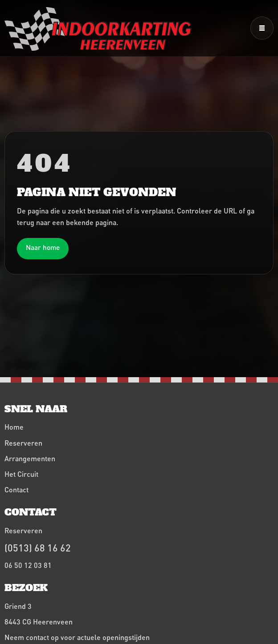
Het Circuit (21, 474)
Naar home (43, 247)
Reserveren (23, 443)
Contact (16, 489)
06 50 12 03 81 (28, 565)
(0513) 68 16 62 (38, 548)
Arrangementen (30, 458)
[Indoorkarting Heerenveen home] (98, 29)
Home (14, 427)
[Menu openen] (262, 28)
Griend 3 (18, 606)
